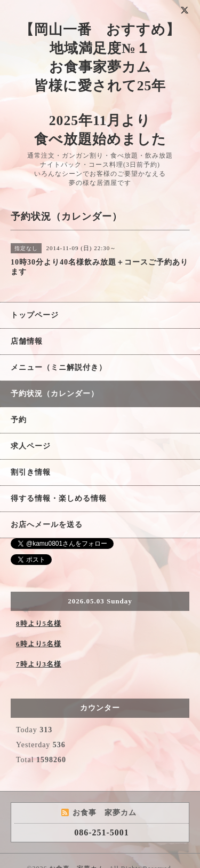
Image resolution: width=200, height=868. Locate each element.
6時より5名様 (39, 644)
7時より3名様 (39, 664)
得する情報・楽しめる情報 (59, 498)
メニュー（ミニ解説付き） (59, 367)
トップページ (35, 315)
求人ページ (31, 446)
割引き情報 (31, 472)
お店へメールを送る (47, 525)
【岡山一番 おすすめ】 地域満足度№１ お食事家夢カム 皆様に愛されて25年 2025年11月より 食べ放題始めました (100, 84)
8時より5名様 (39, 623)
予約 (19, 420)
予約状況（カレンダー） (55, 394)
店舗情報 (27, 341)
